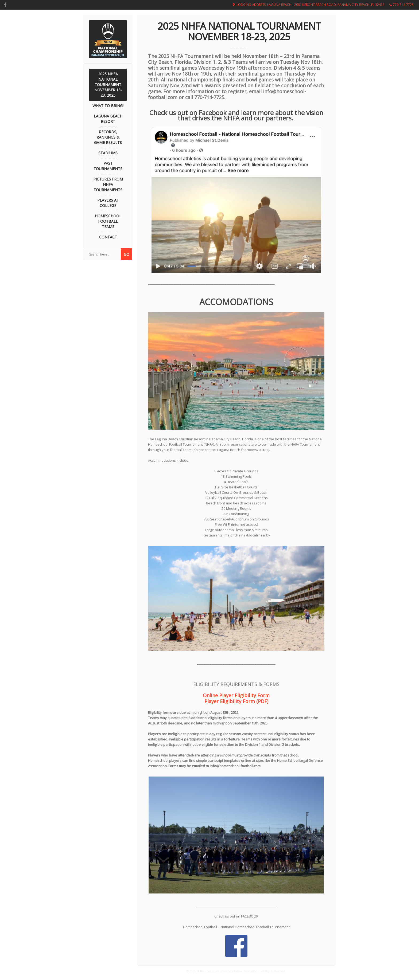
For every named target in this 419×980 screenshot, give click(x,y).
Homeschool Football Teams (108, 221)
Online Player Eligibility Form (236, 695)
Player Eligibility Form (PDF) (236, 701)
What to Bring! (108, 106)
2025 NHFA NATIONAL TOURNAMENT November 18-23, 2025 (108, 85)
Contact (108, 237)
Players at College (108, 203)
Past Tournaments (108, 166)
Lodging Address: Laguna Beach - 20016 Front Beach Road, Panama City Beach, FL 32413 (311, 5)
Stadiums (108, 153)
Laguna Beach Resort (108, 119)
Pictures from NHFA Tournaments (108, 184)
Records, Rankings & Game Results (108, 137)
